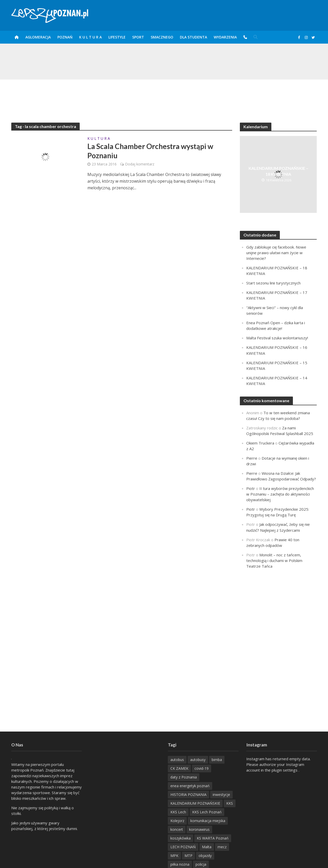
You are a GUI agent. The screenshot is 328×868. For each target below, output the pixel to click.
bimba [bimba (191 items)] (217, 760)
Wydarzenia (225, 37)
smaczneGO (162, 37)
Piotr (251, 488)
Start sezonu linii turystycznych (273, 283)
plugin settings (285, 770)
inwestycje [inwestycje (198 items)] (221, 795)
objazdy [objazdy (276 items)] (205, 856)
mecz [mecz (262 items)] (222, 847)
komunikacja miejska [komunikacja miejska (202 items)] (208, 821)
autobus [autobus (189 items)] (177, 760)
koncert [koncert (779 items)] (177, 829)
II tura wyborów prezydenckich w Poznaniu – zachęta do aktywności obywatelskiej (280, 494)
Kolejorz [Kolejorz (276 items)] (177, 821)
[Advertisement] (164, 96)
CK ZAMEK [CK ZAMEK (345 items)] (179, 768)
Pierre (252, 458)
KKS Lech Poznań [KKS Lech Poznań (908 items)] (207, 812)
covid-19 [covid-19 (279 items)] (202, 768)
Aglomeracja (38, 37)
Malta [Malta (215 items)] (207, 847)
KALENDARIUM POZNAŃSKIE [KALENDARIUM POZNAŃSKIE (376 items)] (195, 803)
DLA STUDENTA (193, 37)
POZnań (65, 37)
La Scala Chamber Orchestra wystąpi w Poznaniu (150, 151)
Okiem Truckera (260, 443)
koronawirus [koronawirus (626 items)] (199, 829)
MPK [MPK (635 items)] (174, 856)
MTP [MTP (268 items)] (188, 856)
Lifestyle (117, 37)
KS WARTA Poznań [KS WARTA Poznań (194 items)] (213, 838)
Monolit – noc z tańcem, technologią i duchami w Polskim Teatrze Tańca (274, 560)
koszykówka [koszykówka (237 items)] (181, 838)
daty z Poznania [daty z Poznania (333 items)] (184, 777)
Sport (138, 37)
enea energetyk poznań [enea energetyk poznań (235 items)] (190, 786)
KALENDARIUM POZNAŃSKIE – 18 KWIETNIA (278, 171)
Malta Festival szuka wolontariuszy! (277, 338)
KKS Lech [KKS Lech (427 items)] (178, 812)
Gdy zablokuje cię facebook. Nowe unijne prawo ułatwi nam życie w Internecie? (276, 253)
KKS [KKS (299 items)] (230, 803)
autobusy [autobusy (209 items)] (198, 760)
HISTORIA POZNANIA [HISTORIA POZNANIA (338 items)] (188, 795)
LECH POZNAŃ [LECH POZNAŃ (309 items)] (183, 847)
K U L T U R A (90, 37)
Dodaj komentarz (140, 164)
